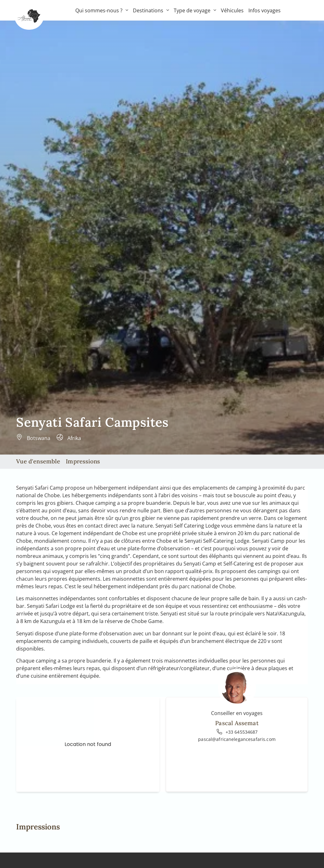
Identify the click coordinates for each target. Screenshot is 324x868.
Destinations (151, 10)
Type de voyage (195, 10)
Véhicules (232, 10)
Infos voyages (265, 10)
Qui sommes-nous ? (102, 10)
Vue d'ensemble (38, 461)
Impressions (83, 461)
